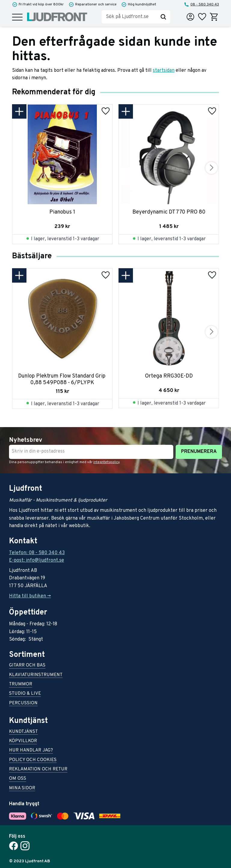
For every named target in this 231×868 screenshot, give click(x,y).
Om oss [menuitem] (18, 779)
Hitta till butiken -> (30, 596)
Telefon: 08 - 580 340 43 (37, 553)
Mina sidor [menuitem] (22, 789)
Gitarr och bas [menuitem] (27, 666)
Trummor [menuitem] (21, 685)
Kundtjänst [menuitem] (23, 732)
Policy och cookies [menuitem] (33, 760)
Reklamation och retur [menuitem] (38, 770)
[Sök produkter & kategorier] (129, 17)
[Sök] (163, 17)
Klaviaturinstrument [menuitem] (36, 675)
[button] (17, 18)
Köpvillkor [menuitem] (23, 741)
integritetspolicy (106, 462)
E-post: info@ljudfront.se (37, 560)
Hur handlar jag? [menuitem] (31, 751)
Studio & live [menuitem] (25, 694)
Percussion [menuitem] (23, 704)
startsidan (164, 71)
